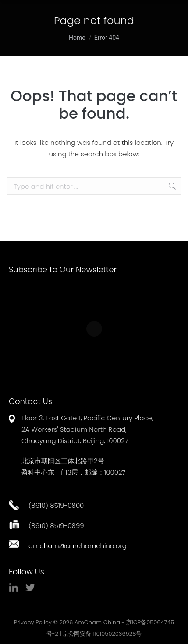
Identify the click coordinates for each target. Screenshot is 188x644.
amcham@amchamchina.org (78, 546)
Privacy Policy (33, 622)
